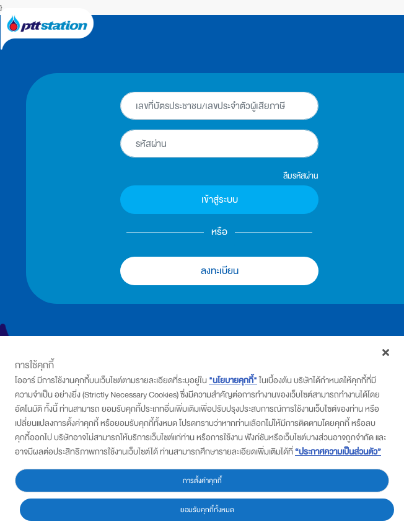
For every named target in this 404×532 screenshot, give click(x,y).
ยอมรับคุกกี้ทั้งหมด (207, 510)
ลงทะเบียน (220, 271)
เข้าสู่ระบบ (220, 199)
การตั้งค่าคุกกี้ (202, 481)
